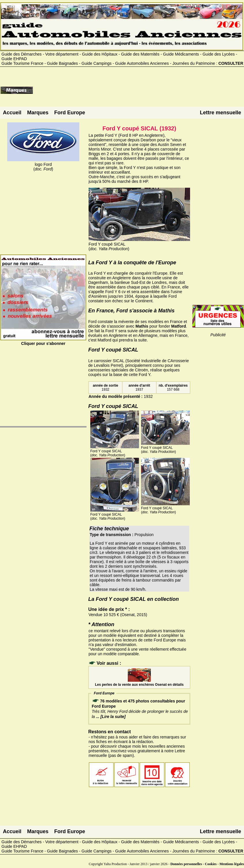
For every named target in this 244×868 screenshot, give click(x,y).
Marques (38, 113)
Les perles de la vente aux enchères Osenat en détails (139, 683)
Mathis (142, 326)
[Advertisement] (138, 92)
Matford (179, 326)
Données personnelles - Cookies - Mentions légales (207, 864)
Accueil (12, 113)
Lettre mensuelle (220, 113)
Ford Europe (70, 113)
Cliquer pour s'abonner (43, 341)
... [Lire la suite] (111, 717)
